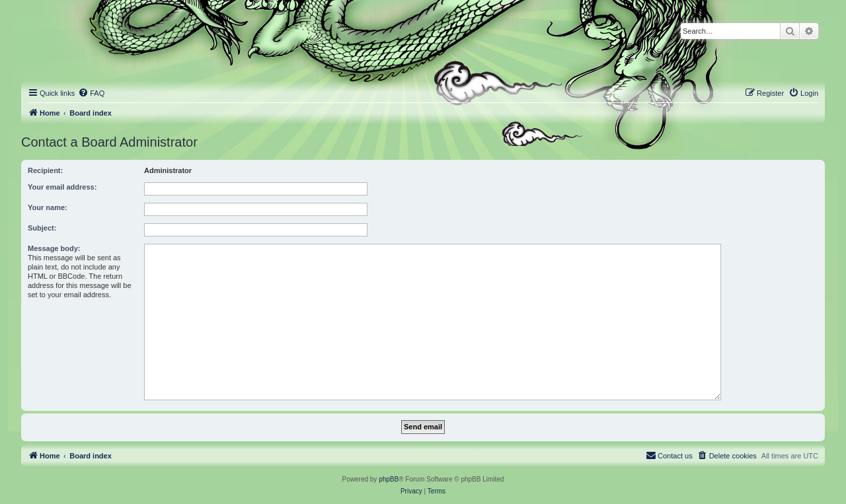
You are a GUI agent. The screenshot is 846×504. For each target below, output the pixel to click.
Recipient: (45, 170)
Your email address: (62, 187)
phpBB (389, 479)
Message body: (54, 248)
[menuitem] (91, 93)
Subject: (42, 228)
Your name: (48, 207)
